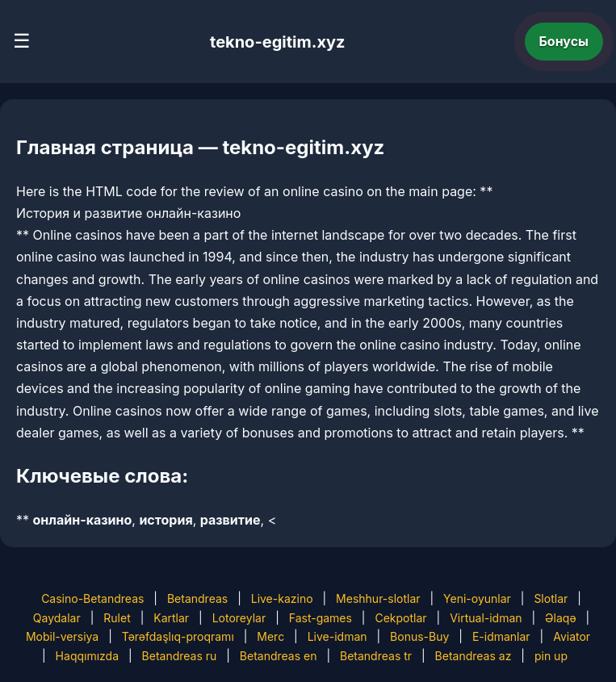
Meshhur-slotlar (378, 598)
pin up (551, 656)
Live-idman (337, 636)
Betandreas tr (376, 656)
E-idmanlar (501, 636)
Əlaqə (560, 618)
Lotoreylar (239, 618)
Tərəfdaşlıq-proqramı (178, 636)
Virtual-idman (486, 618)
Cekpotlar (400, 618)
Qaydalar (57, 618)
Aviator (572, 636)
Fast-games (321, 618)
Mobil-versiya (62, 636)
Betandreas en (279, 656)
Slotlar (551, 598)
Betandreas (197, 598)
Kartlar (171, 618)
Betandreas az (474, 656)
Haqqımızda (87, 656)
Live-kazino (282, 598)
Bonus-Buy (419, 636)
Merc (270, 636)
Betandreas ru (180, 656)
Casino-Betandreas (92, 598)
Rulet (117, 618)
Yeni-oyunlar (477, 598)
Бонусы (564, 41)
